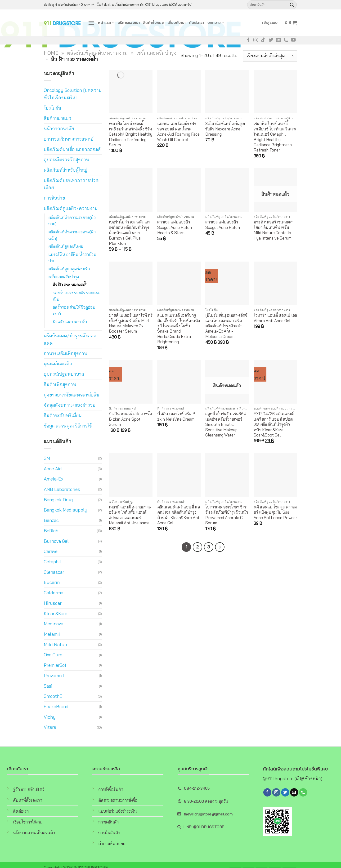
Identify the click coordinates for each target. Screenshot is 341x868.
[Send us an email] (278, 40)
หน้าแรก (106, 23)
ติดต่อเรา (197, 23)
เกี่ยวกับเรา (177, 23)
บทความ (216, 23)
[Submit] (292, 5)
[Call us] (286, 40)
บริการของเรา (129, 23)
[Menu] (91, 23)
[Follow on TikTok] (263, 40)
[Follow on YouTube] (293, 40)
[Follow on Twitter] (271, 40)
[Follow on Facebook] (248, 40)
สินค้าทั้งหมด (154, 23)
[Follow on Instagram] (256, 40)
